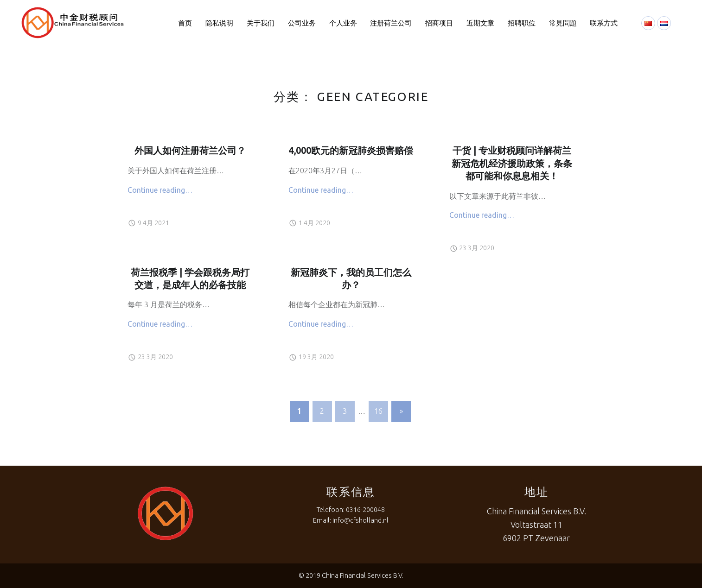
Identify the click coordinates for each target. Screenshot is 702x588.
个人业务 (343, 23)
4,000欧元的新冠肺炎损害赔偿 (351, 151)
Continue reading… (160, 190)
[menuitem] (185, 23)
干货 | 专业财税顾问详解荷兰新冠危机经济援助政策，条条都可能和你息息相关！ (512, 163)
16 (378, 411)
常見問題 (563, 23)
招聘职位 (522, 23)
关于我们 (261, 23)
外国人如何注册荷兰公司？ (190, 151)
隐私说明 (219, 23)
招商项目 (439, 23)
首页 (185, 23)
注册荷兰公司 (391, 23)
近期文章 (480, 23)
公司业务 (302, 23)
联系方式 (604, 23)
